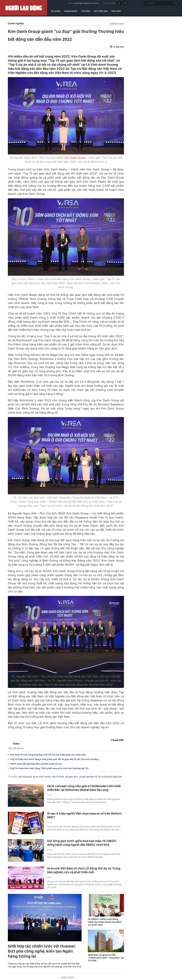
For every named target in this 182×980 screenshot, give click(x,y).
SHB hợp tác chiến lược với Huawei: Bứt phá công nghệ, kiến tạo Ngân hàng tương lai (42, 951)
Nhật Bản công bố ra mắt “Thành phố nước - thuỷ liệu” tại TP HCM (106, 958)
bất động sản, (26, 777)
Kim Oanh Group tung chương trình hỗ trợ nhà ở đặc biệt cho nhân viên (48, 755)
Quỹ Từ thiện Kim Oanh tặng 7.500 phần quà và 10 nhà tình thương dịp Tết (49, 768)
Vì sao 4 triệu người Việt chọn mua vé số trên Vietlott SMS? (84, 815)
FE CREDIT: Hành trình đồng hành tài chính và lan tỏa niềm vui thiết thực (105, 922)
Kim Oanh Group (75, 158)
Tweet (16, 744)
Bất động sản (101, 11)
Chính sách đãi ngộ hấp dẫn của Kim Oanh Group (36, 764)
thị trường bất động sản (110, 777)
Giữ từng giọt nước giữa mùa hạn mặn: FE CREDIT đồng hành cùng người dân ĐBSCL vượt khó (82, 843)
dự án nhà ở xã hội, (42, 777)
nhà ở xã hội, (58, 777)
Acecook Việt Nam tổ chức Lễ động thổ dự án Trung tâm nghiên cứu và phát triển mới (84, 870)
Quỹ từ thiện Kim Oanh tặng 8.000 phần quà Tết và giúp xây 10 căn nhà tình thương (54, 759)
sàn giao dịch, (72, 777)
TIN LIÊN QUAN (16, 748)
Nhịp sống (116, 11)
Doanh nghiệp (71, 11)
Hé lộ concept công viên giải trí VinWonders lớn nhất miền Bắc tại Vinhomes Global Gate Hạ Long (84, 788)
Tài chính (86, 11)
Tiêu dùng (55, 11)
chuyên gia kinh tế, (88, 777)
